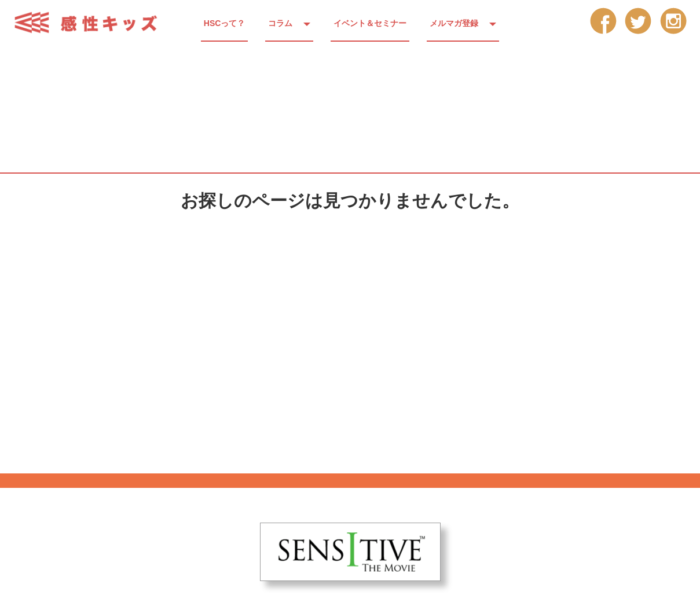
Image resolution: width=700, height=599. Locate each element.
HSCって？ (225, 23)
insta (674, 21)
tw (638, 21)
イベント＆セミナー (370, 23)
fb (603, 21)
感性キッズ (93, 23)
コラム (280, 23)
